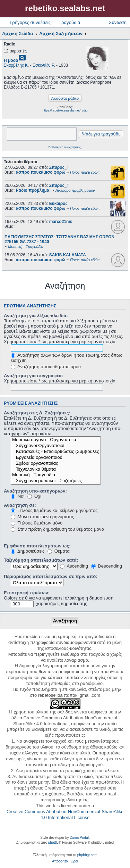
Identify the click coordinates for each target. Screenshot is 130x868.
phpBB (53, 842)
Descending (107, 566)
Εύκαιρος (58, 204)
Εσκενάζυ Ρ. (44, 65)
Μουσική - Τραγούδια (56, 475)
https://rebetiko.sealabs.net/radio (65, 110)
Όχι (34, 496)
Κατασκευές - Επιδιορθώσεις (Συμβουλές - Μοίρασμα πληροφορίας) (56, 452)
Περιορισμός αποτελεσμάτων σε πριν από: (51, 576)
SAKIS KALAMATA (68, 255)
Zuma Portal (79, 838)
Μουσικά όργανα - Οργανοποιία (56, 440)
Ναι (18, 496)
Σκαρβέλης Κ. (16, 65)
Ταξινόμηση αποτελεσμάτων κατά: (41, 560)
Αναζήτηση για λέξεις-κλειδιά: (36, 316)
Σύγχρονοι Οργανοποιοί (56, 446)
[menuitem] (60, 861)
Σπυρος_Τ (59, 167)
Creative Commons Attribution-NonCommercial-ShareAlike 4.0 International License (65, 815)
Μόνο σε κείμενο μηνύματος (42, 517)
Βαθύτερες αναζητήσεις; (65, 147)
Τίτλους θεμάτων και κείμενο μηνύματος (54, 510)
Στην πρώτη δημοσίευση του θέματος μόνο (57, 529)
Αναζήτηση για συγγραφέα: (33, 376)
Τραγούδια (69, 22)
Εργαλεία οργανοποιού (56, 458)
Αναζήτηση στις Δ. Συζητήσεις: (37, 413)
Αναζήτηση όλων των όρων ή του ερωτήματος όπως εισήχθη (67, 358)
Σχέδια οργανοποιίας (56, 464)
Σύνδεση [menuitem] (118, 22)
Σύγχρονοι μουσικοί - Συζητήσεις (56, 481)
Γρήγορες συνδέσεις (30, 22)
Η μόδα (11, 60)
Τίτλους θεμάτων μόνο (37, 523)
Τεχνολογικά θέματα (56, 469)
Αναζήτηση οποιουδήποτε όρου (46, 367)
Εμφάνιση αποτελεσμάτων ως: (37, 546)
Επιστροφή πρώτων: (27, 593)
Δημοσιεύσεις (28, 551)
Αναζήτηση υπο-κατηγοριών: (35, 491)
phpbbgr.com (87, 855)
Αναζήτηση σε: (20, 505)
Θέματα (59, 551)
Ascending (74, 566)
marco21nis (61, 222)
